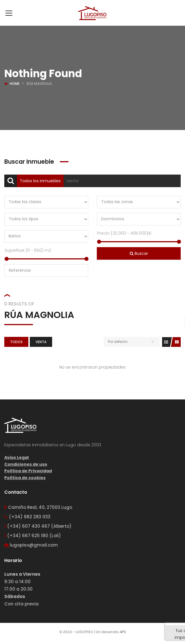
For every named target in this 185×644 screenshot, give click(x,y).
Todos (16, 342)
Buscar (139, 253)
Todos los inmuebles (40, 181)
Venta (72, 181)
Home (15, 84)
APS (123, 632)
